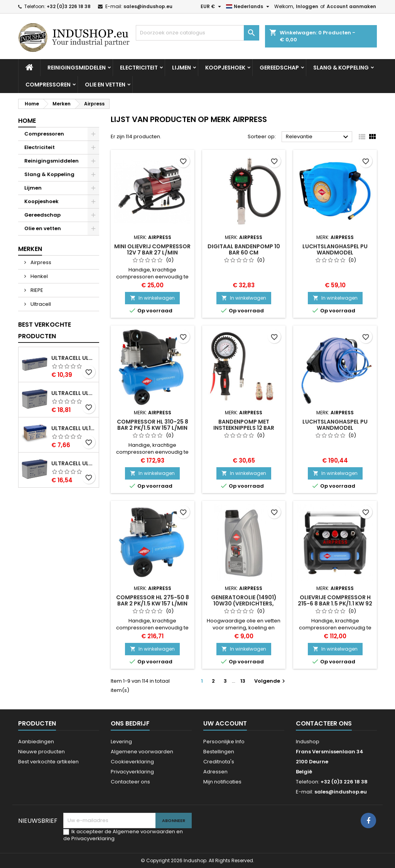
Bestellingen (219, 752)
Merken (30, 249)
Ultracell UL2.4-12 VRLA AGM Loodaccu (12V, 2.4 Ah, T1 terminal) (73, 358)
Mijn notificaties (222, 782)
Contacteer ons (130, 782)
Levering (121, 742)
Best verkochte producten (45, 330)
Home (27, 121)
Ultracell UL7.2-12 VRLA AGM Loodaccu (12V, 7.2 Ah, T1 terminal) (73, 393)
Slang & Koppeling (341, 68)
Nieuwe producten (41, 752)
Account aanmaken (351, 6)
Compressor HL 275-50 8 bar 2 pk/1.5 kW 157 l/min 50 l (153, 604)
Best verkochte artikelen (48, 762)
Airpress (40, 262)
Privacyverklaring (132, 772)
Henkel (39, 276)
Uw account (225, 723)
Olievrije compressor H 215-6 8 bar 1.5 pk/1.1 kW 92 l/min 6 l (335, 604)
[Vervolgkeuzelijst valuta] (212, 7)
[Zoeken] (197, 33)
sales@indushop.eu (148, 6)
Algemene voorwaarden (142, 752)
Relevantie (318, 137)
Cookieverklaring (132, 762)
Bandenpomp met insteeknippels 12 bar (244, 425)
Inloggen (307, 6)
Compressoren (48, 85)
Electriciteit (139, 68)
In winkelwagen (152, 298)
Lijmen (181, 68)
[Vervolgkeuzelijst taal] (249, 7)
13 (243, 681)
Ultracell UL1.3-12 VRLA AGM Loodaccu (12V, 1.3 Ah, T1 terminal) (73, 428)
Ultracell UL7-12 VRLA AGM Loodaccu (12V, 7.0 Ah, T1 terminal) (73, 463)
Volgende (271, 681)
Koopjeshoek (225, 68)
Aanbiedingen (36, 742)
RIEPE (36, 290)
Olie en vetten (105, 85)
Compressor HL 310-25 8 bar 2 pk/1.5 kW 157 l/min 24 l (153, 428)
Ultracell (40, 304)
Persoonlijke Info (224, 742)
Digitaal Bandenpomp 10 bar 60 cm (244, 249)
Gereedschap (279, 68)
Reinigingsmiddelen (77, 68)
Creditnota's (219, 762)
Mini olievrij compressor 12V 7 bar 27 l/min (152, 249)
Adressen (215, 772)
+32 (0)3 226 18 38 (69, 6)
